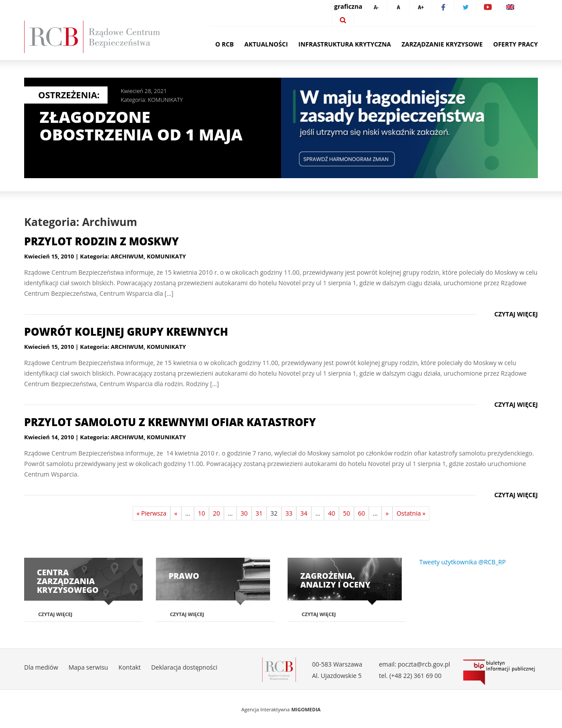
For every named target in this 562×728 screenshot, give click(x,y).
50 (346, 513)
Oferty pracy (515, 44)
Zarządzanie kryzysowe (442, 44)
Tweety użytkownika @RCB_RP (463, 562)
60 (361, 513)
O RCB (224, 44)
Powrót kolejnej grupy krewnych (126, 332)
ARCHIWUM (127, 256)
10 (202, 513)
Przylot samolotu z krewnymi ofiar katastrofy (170, 422)
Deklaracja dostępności (184, 667)
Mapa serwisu (88, 667)
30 (244, 513)
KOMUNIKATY (166, 100)
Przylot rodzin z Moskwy (101, 241)
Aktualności (266, 44)
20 (216, 513)
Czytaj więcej (516, 314)
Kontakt (130, 667)
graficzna (348, 6)
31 (259, 513)
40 (331, 513)
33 (289, 513)
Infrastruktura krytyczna (345, 44)
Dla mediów (41, 667)
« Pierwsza (151, 513)
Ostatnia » (411, 513)
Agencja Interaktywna (266, 709)
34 (304, 513)
